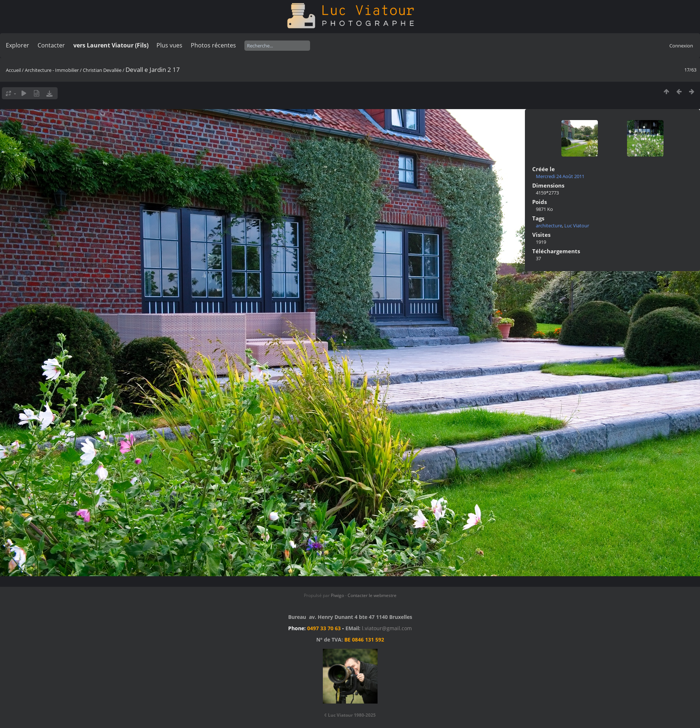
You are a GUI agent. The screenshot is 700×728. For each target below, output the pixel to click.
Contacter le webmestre (372, 595)
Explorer (18, 45)
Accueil (13, 70)
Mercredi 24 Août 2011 (560, 176)
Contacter (51, 45)
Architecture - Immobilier (52, 70)
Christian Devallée (102, 70)
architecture (549, 226)
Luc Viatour (577, 226)
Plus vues (169, 45)
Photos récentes (213, 45)
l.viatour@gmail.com (387, 628)
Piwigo (337, 595)
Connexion (681, 46)
